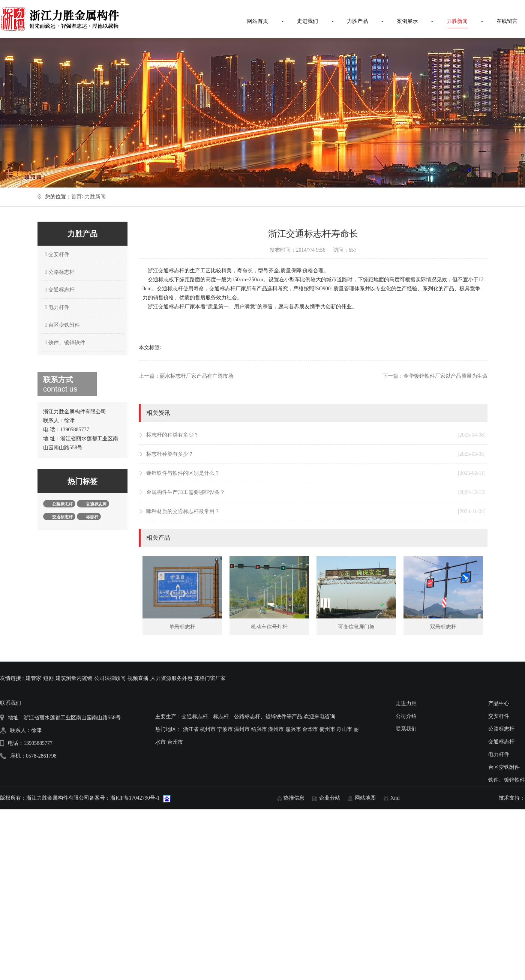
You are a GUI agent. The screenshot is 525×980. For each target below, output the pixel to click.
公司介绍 (406, 716)
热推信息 (294, 798)
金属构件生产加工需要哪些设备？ (316, 492)
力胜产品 (357, 21)
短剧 (48, 678)
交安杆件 (56, 254)
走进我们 (307, 21)
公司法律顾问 (110, 678)
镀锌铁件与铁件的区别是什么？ (316, 473)
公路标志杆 (59, 272)
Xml (395, 798)
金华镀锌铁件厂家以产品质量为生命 (445, 376)
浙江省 (191, 729)
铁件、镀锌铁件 (64, 343)
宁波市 (225, 729)
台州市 (175, 742)
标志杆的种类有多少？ (316, 435)
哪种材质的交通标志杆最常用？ (316, 512)
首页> (78, 197)
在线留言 (507, 21)
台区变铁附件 (61, 325)
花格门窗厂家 (210, 678)
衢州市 (327, 729)
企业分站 (330, 798)
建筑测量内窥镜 (74, 678)
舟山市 (344, 729)
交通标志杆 (59, 290)
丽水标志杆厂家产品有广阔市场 (196, 376)
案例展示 (407, 21)
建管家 (33, 678)
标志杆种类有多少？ (316, 454)
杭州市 (208, 729)
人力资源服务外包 (171, 678)
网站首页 (258, 21)
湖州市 (276, 729)
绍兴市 (259, 729)
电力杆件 (56, 307)
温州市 (242, 729)
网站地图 (365, 798)
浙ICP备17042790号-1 (135, 798)
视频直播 (138, 678)
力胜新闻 (457, 21)
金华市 (310, 729)
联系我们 (406, 729)
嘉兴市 (293, 729)
